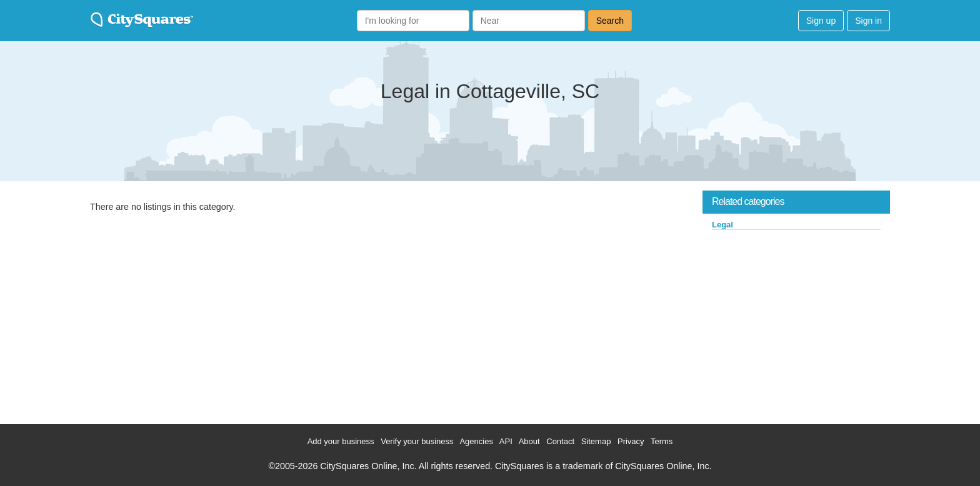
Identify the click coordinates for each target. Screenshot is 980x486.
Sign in (868, 21)
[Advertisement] (796, 324)
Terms (662, 441)
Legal (722, 225)
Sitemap (596, 441)
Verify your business (417, 441)
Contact (560, 441)
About (529, 441)
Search (610, 21)
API (506, 441)
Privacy (631, 441)
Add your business (341, 441)
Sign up (821, 21)
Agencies (476, 441)
